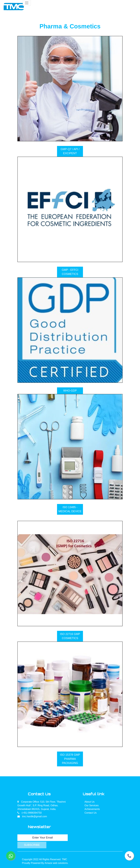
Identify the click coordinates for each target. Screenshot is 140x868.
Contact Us (91, 813)
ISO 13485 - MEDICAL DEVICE (70, 509)
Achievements (92, 809)
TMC (64, 859)
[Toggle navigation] (27, 3)
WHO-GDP (70, 391)
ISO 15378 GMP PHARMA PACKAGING (70, 759)
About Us (90, 802)
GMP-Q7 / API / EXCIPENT (70, 151)
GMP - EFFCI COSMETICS (70, 272)
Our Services (92, 805)
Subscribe (32, 845)
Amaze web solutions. (57, 863)
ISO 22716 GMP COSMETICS (70, 636)
